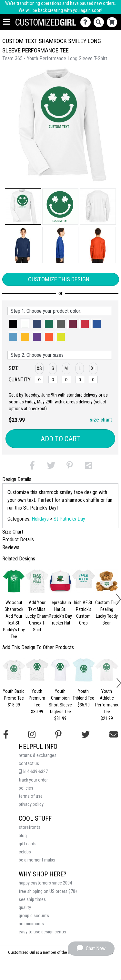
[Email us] (114, 735)
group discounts (34, 916)
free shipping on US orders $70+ (48, 891)
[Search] (100, 22)
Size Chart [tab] (13, 532)
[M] (66, 379)
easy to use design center (43, 932)
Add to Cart (60, 439)
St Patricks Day (69, 519)
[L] (80, 379)
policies (26, 788)
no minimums (31, 924)
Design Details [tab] (17, 479)
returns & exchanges (38, 755)
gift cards (28, 844)
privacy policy (31, 804)
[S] (53, 379)
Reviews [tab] (11, 547)
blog (23, 836)
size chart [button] (101, 420)
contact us (29, 764)
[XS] (39, 379)
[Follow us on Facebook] (6, 735)
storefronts (30, 827)
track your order (33, 780)
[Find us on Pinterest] (58, 735)
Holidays (40, 519)
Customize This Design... (61, 279)
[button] (23, 207)
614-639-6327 (33, 772)
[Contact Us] (87, 22)
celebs (25, 852)
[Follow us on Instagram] (32, 735)
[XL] (93, 379)
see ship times (32, 900)
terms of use (31, 796)
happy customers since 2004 (45, 883)
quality (25, 908)
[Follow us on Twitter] (86, 735)
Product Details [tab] (18, 540)
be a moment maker (37, 860)
